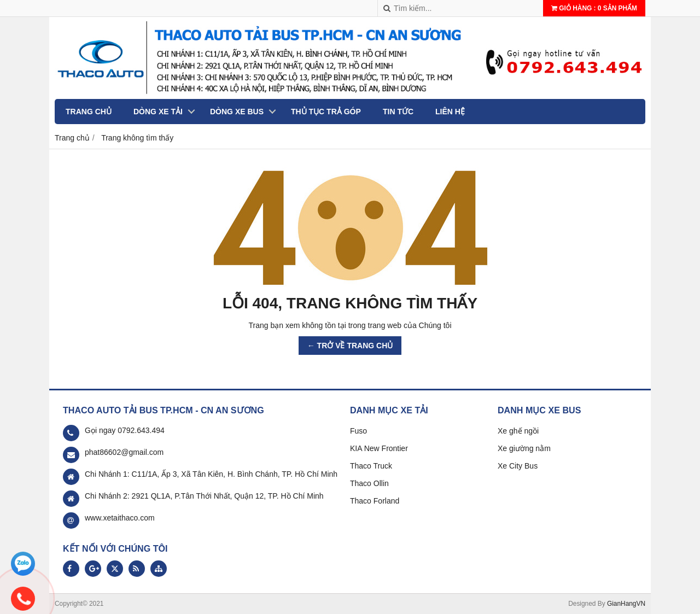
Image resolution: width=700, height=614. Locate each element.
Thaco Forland (375, 501)
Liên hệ (450, 112)
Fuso (358, 431)
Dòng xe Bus (237, 112)
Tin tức (398, 112)
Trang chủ (89, 112)
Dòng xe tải (158, 112)
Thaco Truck (371, 466)
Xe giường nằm (524, 448)
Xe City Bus (518, 466)
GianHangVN (626, 604)
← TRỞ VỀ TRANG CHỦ (350, 346)
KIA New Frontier (379, 448)
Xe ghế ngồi (518, 431)
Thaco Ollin (369, 483)
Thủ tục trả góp (326, 112)
